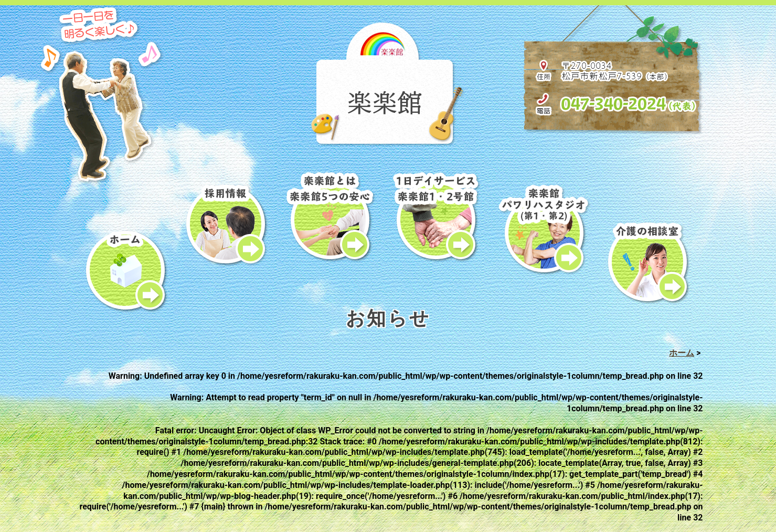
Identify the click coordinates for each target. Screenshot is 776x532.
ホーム (682, 353)
